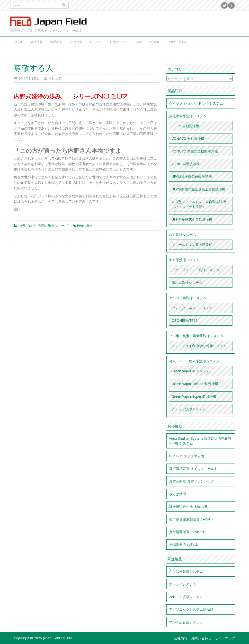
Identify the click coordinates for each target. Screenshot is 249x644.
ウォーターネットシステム (192, 308)
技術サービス (119, 42)
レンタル (96, 42)
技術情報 (76, 42)
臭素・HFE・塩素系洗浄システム (194, 361)
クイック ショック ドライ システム (196, 103)
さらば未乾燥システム (186, 571)
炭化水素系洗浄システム (188, 116)
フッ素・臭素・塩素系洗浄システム (196, 336)
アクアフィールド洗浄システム (196, 270)
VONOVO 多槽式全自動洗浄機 (195, 151)
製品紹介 (56, 42)
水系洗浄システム (183, 235)
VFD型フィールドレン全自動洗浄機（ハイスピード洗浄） (199, 204)
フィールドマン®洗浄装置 (192, 245)
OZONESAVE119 (185, 320)
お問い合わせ (178, 42)
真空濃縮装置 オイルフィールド (193, 469)
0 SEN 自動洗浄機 (185, 126)
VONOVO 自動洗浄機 (188, 139)
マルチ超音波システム (186, 622)
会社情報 (36, 42)
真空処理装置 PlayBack (187, 532)
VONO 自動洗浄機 (186, 164)
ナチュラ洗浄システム (189, 409)
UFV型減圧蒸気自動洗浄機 (192, 176)
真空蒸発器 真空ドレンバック (192, 481)
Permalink (85, 226)
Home (18, 42)
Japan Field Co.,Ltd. (49, 21)
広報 (139, 42)
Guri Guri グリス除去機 (187, 456)
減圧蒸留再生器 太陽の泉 (188, 506)
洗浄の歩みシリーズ (53, 226)
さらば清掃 (178, 494)
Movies (156, 42)
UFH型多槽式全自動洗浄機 (192, 219)
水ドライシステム (183, 584)
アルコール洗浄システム (188, 298)
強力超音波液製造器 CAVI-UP (191, 519)
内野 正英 (55, 78)
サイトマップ (225, 638)
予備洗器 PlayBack (183, 544)
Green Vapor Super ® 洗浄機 (194, 396)
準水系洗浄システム (184, 260)
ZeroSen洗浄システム (186, 597)
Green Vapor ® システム (191, 371)
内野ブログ (27, 226)
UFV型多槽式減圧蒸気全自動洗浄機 (199, 189)
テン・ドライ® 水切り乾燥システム (199, 346)
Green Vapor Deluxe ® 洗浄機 (195, 384)
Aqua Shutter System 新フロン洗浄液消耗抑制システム (200, 441)
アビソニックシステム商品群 (191, 609)
